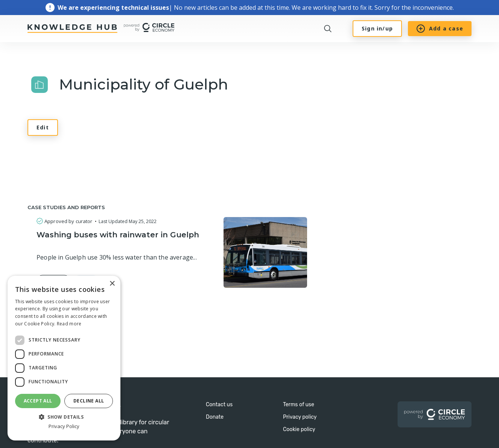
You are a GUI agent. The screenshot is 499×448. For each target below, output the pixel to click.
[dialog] (64, 358)
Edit (43, 127)
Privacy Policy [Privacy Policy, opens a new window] (64, 426)
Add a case (440, 29)
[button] (64, 416)
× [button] (112, 284)
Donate (215, 417)
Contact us (219, 405)
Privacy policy (300, 417)
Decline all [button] (89, 401)
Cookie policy (299, 429)
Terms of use (299, 405)
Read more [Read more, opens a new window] (69, 324)
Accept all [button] (38, 401)
